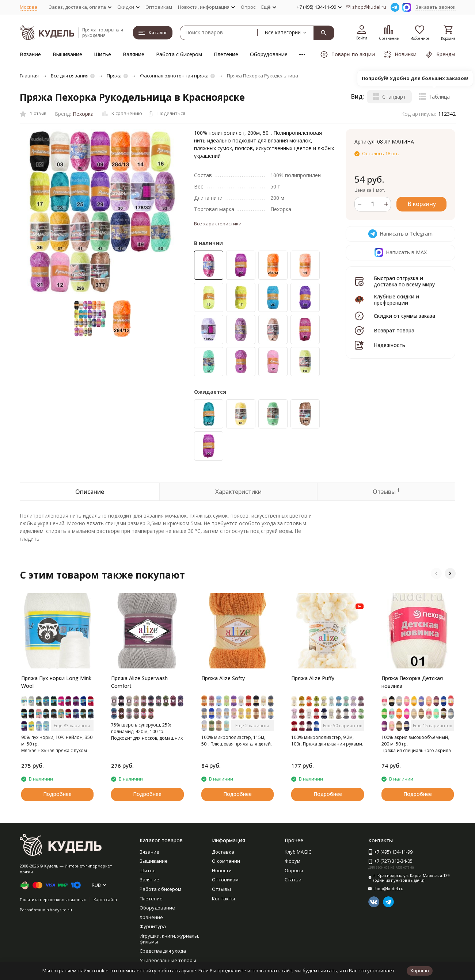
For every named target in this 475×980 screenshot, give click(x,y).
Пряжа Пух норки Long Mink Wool (56, 682)
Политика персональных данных (53, 899)
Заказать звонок (436, 7)
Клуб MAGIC (298, 852)
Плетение (226, 54)
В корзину (422, 204)
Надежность (389, 345)
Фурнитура (153, 926)
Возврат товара (394, 330)
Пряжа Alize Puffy (313, 678)
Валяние (134, 54)
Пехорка (83, 114)
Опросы (294, 870)
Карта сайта (105, 899)
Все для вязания (70, 76)
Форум (292, 861)
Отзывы (221, 889)
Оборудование (269, 54)
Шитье (102, 54)
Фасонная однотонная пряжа (174, 76)
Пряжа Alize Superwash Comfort (139, 682)
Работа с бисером (179, 54)
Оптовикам (159, 7)
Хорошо (420, 971)
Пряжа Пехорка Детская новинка (412, 682)
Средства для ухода (163, 951)
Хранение (151, 917)
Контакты (223, 899)
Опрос (248, 7)
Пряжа (114, 76)
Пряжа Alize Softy (223, 678)
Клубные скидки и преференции (396, 300)
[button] (436, 573)
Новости (222, 870)
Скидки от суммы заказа (404, 316)
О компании (226, 861)
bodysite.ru (61, 910)
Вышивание (67, 54)
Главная (29, 76)
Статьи (293, 880)
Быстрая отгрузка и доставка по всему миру (404, 281)
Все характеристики (218, 224)
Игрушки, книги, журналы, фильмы (169, 939)
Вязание (30, 54)
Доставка (223, 852)
